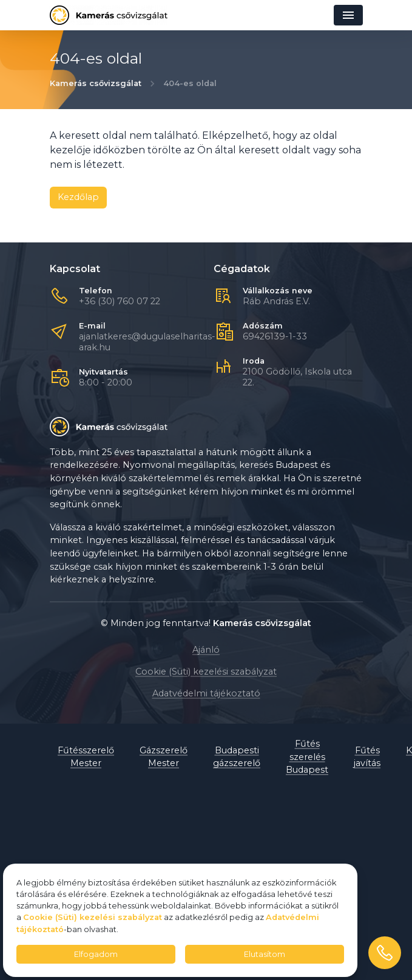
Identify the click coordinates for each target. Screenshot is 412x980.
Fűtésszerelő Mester (86, 757)
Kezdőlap (78, 197)
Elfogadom (96, 954)
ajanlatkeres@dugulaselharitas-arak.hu (147, 342)
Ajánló (206, 650)
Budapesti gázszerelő (237, 757)
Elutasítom (265, 954)
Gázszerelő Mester (164, 757)
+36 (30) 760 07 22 (120, 301)
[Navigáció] (348, 15)
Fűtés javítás (367, 757)
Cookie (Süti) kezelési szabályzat (206, 672)
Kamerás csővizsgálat (96, 83)
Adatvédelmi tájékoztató (206, 693)
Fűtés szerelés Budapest (307, 757)
